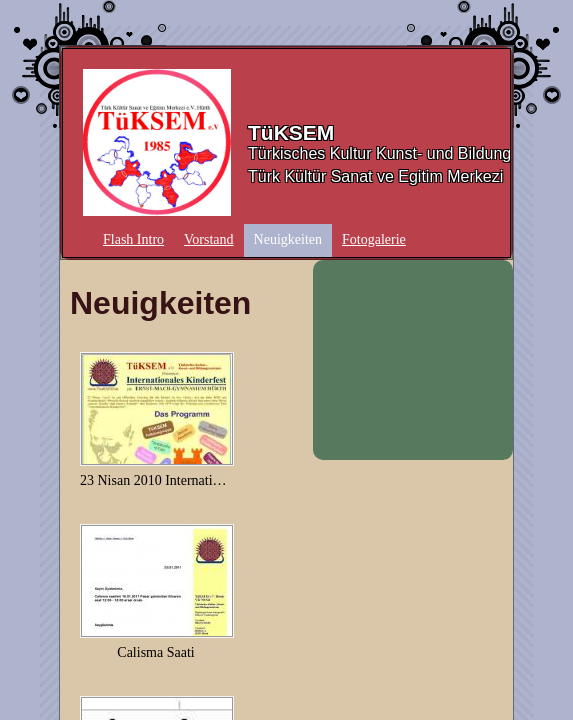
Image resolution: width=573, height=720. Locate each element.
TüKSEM (291, 132)
